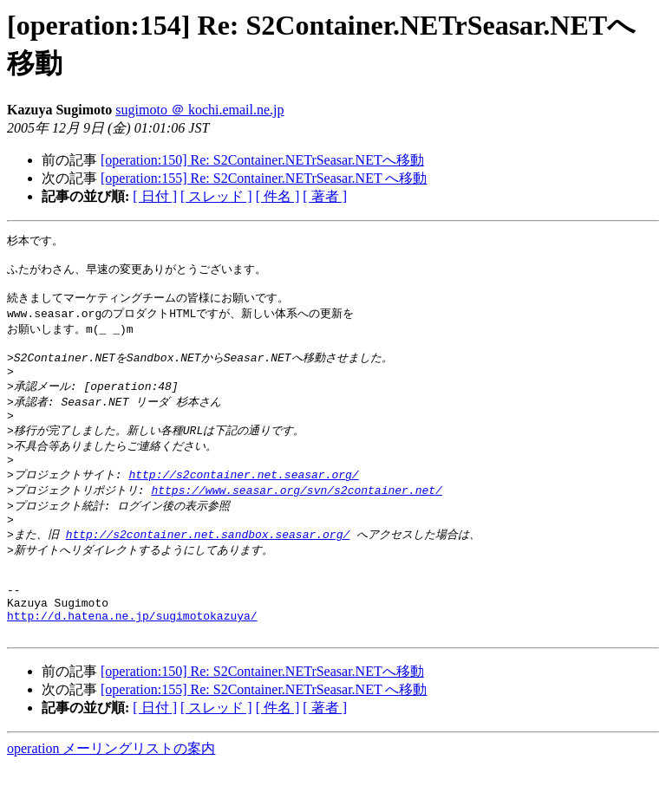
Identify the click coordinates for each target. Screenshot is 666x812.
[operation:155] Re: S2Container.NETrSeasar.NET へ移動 (264, 178)
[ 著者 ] (325, 196)
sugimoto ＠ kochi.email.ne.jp (199, 110)
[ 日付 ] (155, 196)
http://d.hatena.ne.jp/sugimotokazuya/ (132, 659)
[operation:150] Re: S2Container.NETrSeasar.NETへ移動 (262, 160)
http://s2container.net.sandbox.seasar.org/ (208, 564)
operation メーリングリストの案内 (111, 795)
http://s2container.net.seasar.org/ (243, 499)
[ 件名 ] (278, 196)
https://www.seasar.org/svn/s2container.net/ (296, 516)
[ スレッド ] (216, 196)
